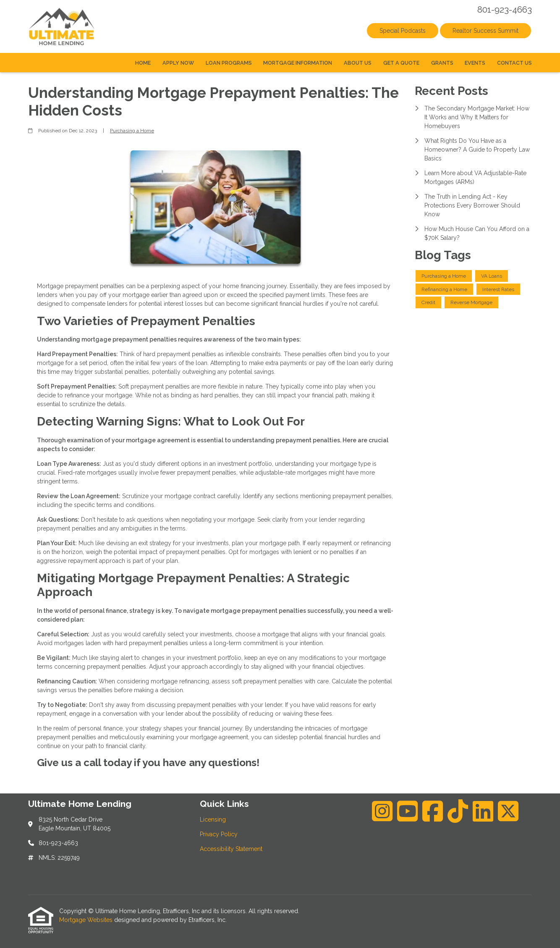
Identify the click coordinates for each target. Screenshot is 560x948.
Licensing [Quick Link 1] (213, 819)
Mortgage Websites (87, 920)
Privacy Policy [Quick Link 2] (219, 834)
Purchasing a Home (132, 131)
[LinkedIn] (483, 811)
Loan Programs (229, 63)
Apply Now (178, 63)
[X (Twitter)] (508, 811)
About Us (358, 63)
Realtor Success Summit (485, 31)
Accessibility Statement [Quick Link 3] (231, 849)
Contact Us (514, 63)
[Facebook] (433, 811)
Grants (442, 63)
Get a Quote (401, 63)
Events (475, 63)
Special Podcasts (403, 31)
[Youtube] (407, 811)
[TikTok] (458, 811)
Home (143, 63)
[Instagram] (382, 811)
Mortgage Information (298, 63)
